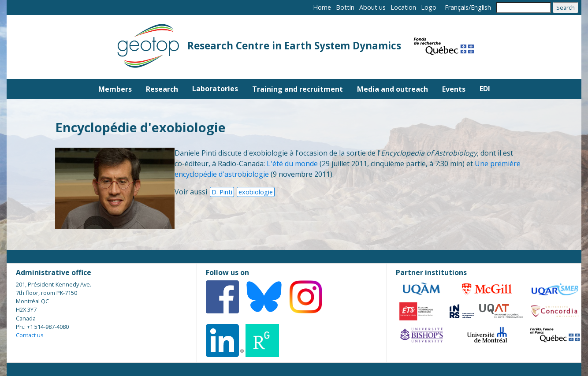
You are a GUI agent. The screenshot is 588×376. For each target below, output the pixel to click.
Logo (429, 7)
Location (403, 7)
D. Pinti (222, 192)
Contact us (30, 335)
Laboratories (215, 89)
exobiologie (256, 192)
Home (322, 7)
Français (457, 7)
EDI (485, 89)
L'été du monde (292, 164)
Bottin (345, 7)
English (481, 7)
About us (372, 7)
